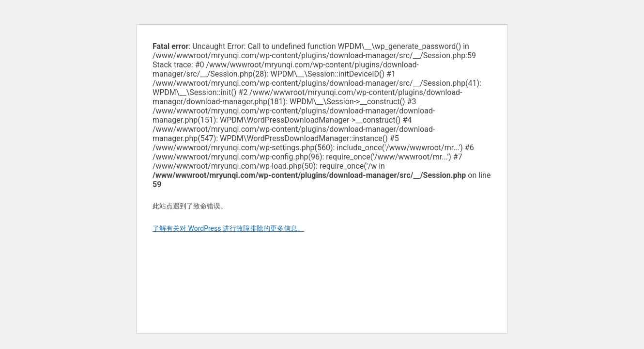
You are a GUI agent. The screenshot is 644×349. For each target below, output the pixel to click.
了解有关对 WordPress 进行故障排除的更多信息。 (228, 228)
